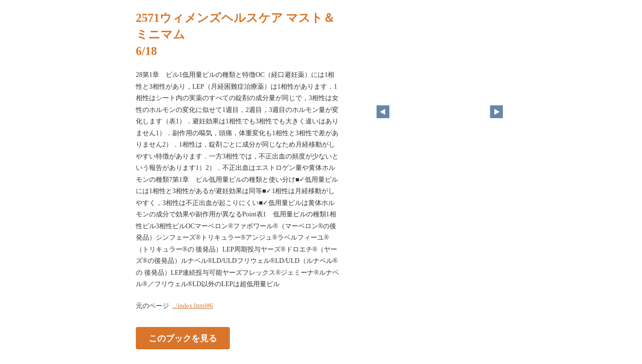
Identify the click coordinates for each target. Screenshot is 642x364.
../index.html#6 (193, 306)
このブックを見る (183, 338)
